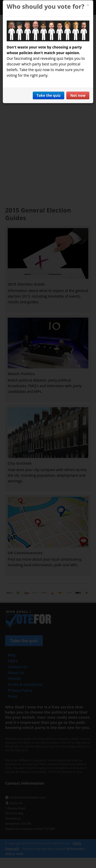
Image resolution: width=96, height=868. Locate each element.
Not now (78, 95)
